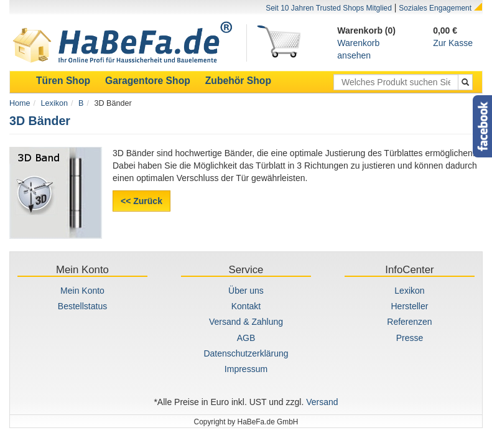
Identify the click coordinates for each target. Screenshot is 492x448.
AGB (246, 338)
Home (20, 103)
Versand (322, 402)
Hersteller (410, 306)
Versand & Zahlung (246, 322)
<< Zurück (142, 201)
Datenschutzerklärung (246, 353)
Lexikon (54, 103)
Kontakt (246, 306)
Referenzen (409, 322)
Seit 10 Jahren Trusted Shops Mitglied (329, 8)
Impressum (246, 369)
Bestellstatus (82, 306)
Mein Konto (82, 291)
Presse (410, 338)
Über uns (246, 291)
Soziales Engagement (435, 8)
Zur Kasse (453, 43)
